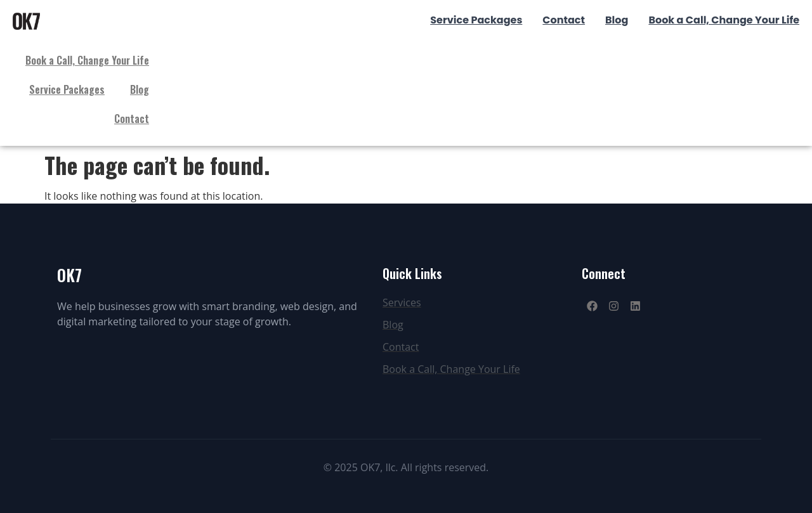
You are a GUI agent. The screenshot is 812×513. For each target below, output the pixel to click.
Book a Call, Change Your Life (87, 60)
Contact (132, 119)
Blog (140, 89)
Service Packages (67, 89)
